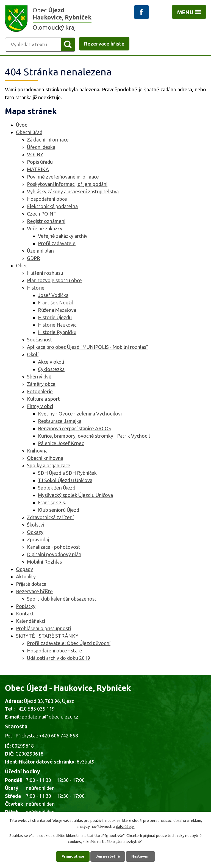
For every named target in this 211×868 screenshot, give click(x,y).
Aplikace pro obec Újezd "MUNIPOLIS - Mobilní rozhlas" (88, 348)
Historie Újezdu (55, 318)
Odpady (24, 570)
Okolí (33, 355)
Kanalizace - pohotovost (54, 548)
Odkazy (35, 533)
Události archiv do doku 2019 (59, 659)
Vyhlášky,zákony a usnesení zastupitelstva (73, 192)
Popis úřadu (40, 163)
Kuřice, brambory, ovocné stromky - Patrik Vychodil (94, 437)
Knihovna (37, 451)
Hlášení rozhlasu (45, 274)
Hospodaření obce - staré (55, 651)
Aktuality (26, 577)
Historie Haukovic (57, 326)
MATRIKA (38, 170)
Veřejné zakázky (45, 229)
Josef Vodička (53, 296)
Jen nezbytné (108, 856)
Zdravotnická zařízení (50, 518)
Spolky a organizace (49, 466)
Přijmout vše (71, 856)
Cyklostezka (51, 370)
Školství (35, 525)
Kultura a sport (43, 400)
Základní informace (48, 140)
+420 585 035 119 (35, 709)
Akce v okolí (51, 363)
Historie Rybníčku (57, 333)
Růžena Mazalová (57, 311)
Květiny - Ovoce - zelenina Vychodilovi (80, 414)
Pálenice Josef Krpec (61, 444)
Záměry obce (41, 385)
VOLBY (35, 155)
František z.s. (52, 503)
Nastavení (142, 856)
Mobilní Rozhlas (44, 562)
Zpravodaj (38, 540)
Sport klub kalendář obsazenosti (62, 600)
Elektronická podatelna (52, 207)
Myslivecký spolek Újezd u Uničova (75, 496)
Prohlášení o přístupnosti (43, 629)
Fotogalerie (40, 392)
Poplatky (26, 607)
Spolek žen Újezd (57, 488)
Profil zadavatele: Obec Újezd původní (69, 644)
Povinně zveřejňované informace (63, 177)
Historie (36, 289)
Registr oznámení (46, 222)
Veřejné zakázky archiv (63, 237)
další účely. (125, 825)
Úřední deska (41, 148)
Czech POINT (42, 214)
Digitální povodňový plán (54, 555)
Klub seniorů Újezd (59, 511)
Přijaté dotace (31, 585)
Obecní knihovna (45, 459)
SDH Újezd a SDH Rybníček (67, 474)
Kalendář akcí (30, 622)
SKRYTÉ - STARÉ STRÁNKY (47, 637)
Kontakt (25, 614)
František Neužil (55, 303)
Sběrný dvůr (40, 377)
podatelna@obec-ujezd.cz (50, 717)
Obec (22, 266)
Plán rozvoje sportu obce (54, 281)
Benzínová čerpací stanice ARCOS (75, 429)
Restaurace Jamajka (60, 422)
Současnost (40, 340)
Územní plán (40, 251)
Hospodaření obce (47, 200)
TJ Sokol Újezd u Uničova (65, 481)
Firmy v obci (40, 407)
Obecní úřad (29, 133)
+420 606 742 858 (59, 736)
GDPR (34, 259)
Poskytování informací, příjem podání (67, 185)
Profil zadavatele (57, 244)
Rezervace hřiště (34, 592)
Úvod (22, 126)
